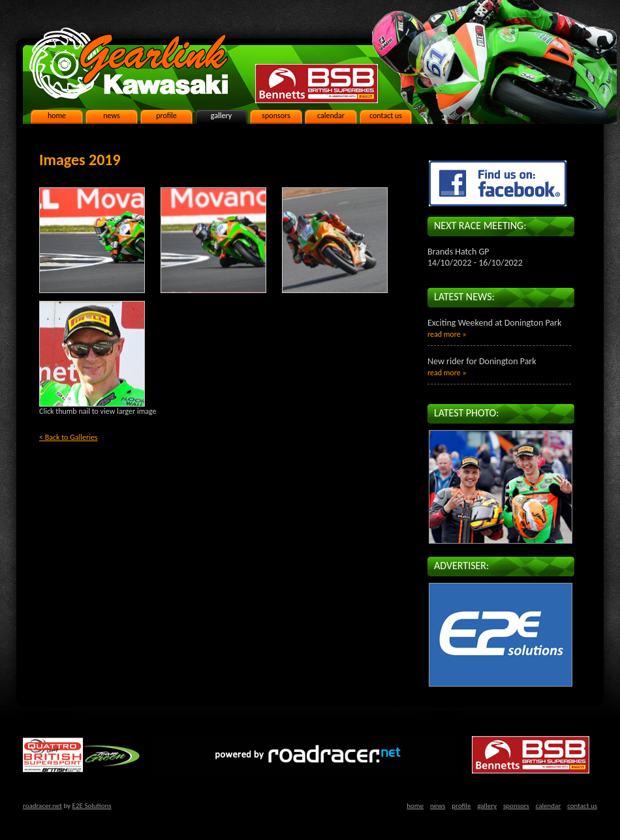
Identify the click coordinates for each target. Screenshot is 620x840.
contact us (386, 116)
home (57, 116)
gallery (221, 116)
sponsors (276, 116)
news (111, 116)
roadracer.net (42, 806)
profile (166, 116)
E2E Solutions (92, 806)
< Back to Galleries (69, 437)
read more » (447, 334)
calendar (331, 116)
